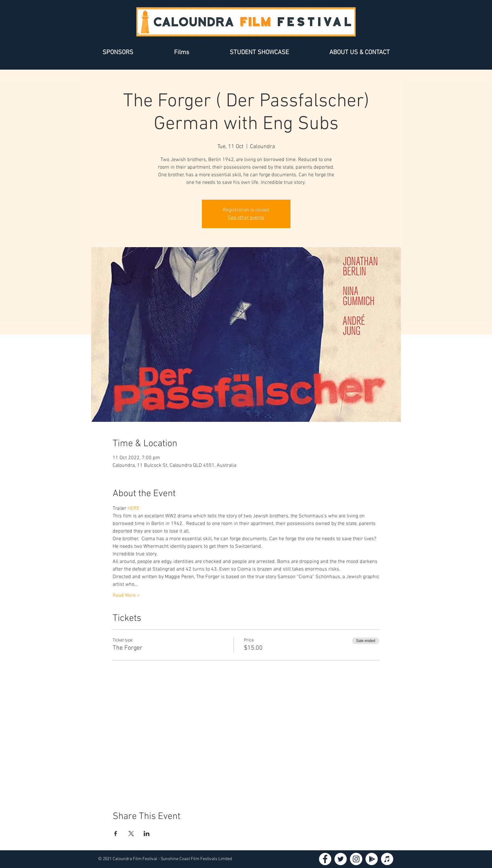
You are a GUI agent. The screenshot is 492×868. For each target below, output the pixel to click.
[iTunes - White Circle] (387, 859)
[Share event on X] (131, 834)
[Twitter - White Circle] (341, 859)
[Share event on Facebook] (116, 834)
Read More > (126, 596)
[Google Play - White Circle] (372, 859)
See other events (246, 218)
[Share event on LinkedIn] (147, 834)
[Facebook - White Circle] (325, 859)
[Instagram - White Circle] (356, 859)
